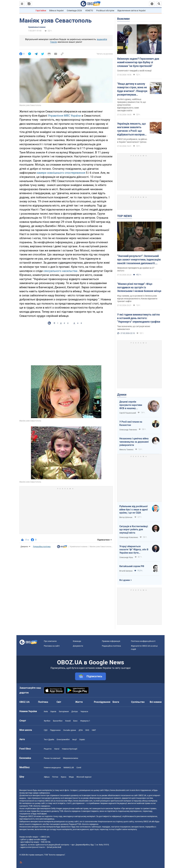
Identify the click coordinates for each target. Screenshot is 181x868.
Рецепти (48, 749)
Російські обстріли (105, 11)
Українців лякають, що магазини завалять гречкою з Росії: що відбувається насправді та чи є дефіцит (132, 129)
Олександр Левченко (128, 430)
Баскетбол (58, 721)
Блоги (116, 702)
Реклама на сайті (52, 646)
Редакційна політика (42, 547)
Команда (77, 641)
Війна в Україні (56, 11)
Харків (53, 711)
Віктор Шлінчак (126, 517)
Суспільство (138, 702)
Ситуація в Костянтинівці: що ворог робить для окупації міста (134, 530)
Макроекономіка (71, 758)
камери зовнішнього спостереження (61, 173)
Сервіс (82, 739)
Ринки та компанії (52, 758)
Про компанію (50, 641)
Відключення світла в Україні (131, 11)
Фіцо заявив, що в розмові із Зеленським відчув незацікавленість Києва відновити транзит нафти (137, 299)
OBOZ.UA (142, 795)
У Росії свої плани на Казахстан (131, 423)
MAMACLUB (69, 768)
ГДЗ (46, 730)
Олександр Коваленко (129, 537)
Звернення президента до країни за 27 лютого (136, 269)
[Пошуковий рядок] (159, 4)
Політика (43, 702)
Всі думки (125, 580)
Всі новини (156, 702)
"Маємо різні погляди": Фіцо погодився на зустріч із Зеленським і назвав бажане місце (139, 287)
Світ (59, 702)
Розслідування (102, 702)
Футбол (47, 721)
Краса (64, 777)
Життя (79, 702)
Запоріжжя (64, 711)
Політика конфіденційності (143, 641)
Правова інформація (111, 641)
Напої (57, 749)
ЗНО (87, 730)
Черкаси (84, 711)
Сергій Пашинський (128, 413)
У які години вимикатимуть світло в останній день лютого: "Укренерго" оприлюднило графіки (139, 318)
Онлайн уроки (70, 730)
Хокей (68, 721)
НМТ (94, 730)
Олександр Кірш (126, 557)
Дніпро (75, 711)
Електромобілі (63, 739)
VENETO (89, 11)
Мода (71, 777)
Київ (46, 711)
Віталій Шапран (126, 571)
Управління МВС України (64, 116)
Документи (78, 646)
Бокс (75, 721)
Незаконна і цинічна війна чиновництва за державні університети (134, 442)
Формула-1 (85, 721)
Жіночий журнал (84, 777)
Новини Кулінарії (70, 749)
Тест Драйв (49, 739)
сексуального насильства (60, 271)
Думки (122, 395)
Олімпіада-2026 (74, 11)
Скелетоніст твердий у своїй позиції (134, 71)
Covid (79, 768)
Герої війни (41, 11)
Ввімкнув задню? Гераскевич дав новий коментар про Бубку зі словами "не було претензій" (138, 62)
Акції (74, 739)
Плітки (55, 777)
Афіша (47, 777)
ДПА (81, 730)
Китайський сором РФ (132, 566)
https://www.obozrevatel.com (117, 790)
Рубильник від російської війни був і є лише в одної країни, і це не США (134, 509)
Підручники (55, 730)
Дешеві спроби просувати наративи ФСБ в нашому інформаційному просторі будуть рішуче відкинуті (131, 405)
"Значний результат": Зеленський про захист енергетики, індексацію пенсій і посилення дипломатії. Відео (139, 260)
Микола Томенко (126, 450)
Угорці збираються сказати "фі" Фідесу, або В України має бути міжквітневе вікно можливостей (134, 550)
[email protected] (54, 847)
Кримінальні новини (37, 27)
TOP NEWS (124, 216)
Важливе (123, 19)
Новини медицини (52, 768)
